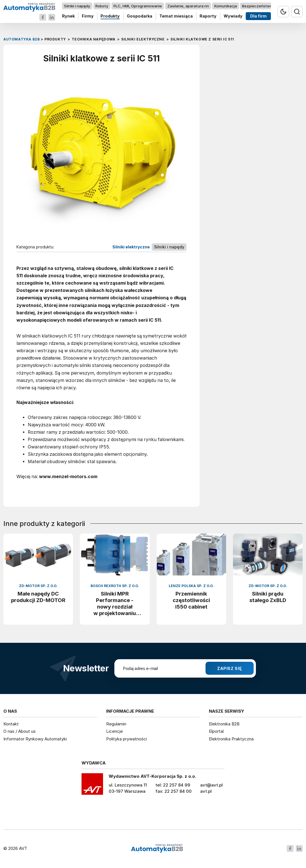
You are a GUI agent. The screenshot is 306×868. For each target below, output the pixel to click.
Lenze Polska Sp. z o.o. (191, 586)
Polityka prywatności (127, 739)
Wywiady (233, 16)
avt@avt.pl (211, 785)
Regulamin (116, 724)
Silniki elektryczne (131, 247)
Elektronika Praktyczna (231, 739)
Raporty (208, 16)
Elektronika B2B (224, 724)
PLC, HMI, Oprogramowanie (138, 6)
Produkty (110, 16)
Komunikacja (226, 6)
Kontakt (11, 724)
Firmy (88, 16)
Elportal (216, 731)
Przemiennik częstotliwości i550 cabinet (191, 600)
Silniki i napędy (77, 6)
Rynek (68, 16)
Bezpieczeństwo (257, 6)
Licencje (115, 731)
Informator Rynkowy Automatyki (35, 739)
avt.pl (206, 791)
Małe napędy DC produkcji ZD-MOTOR (38, 597)
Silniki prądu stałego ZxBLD (268, 597)
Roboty (102, 6)
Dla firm (258, 16)
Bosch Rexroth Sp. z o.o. (115, 586)
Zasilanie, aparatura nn (188, 6)
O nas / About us (20, 731)
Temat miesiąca (176, 16)
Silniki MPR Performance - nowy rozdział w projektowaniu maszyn (115, 603)
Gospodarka (140, 16)
